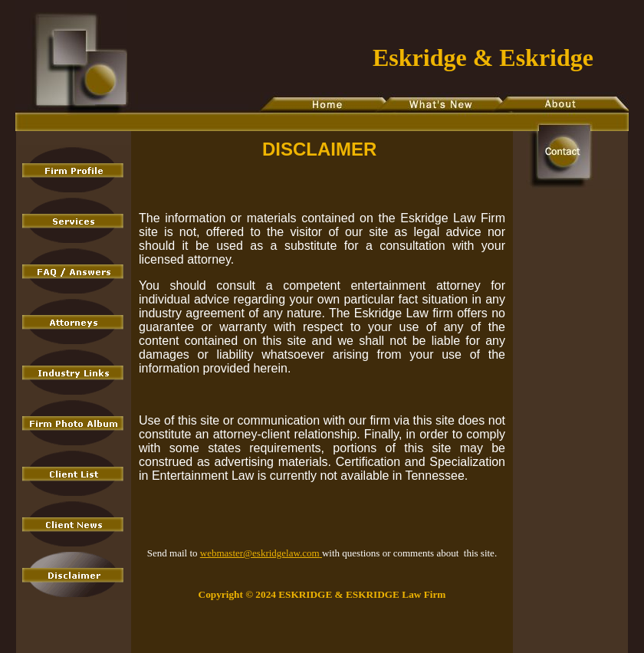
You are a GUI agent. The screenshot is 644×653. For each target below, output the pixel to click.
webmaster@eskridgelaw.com (261, 553)
